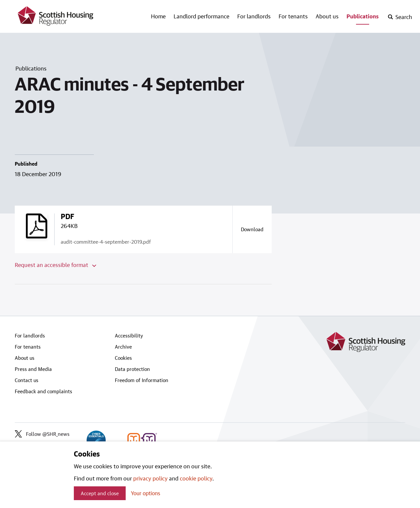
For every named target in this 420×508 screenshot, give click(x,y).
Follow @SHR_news (42, 434)
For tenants (293, 16)
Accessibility (129, 335)
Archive (123, 347)
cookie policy (196, 478)
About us (327, 16)
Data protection (132, 369)
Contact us (27, 380)
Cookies (123, 358)
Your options (146, 493)
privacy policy (150, 478)
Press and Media (33, 369)
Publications (363, 16)
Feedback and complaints (43, 391)
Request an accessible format (55, 265)
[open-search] (400, 17)
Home (158, 16)
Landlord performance (201, 16)
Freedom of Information (142, 380)
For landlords (254, 16)
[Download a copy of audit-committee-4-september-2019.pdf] (252, 229)
